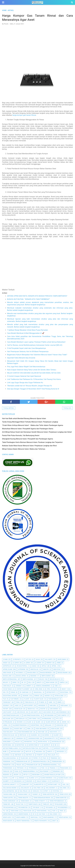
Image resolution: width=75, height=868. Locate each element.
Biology (6, 682)
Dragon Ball (38, 692)
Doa (4, 692)
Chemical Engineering (43, 686)
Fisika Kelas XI (29, 702)
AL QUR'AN (16, 663)
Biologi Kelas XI (55, 679)
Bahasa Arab (31, 673)
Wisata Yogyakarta (40, 821)
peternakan (33, 768)
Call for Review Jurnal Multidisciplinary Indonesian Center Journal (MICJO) (35, 345)
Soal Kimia (63, 788)
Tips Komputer (23, 808)
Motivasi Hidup (16, 752)
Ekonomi (25, 696)
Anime (59, 663)
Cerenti (29, 686)
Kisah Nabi (41, 732)
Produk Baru (64, 768)
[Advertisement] (37, 42)
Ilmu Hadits (34, 712)
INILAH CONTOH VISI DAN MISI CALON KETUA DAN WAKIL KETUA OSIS (34, 373)
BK (22, 682)
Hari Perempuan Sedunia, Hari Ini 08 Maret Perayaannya (28, 352)
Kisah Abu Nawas (41, 729)
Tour (54, 811)
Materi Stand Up (34, 745)
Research (6, 775)
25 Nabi (5, 659)
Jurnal (5, 725)
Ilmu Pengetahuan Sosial (32, 715)
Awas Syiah (57, 669)
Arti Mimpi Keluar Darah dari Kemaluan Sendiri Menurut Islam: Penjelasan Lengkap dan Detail (37, 432)
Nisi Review (60, 752)
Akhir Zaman (62, 659)
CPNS (48, 689)
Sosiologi (36, 791)
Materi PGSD (20, 745)
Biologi (42, 679)
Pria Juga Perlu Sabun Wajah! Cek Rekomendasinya (26, 367)
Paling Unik (24, 758)
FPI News (41, 702)
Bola (30, 682)
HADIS (17, 706)
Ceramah (19, 686)
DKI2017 (64, 689)
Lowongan (19, 738)
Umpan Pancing (8, 814)
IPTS (57, 719)
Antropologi (7, 666)
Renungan (56, 771)
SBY (13, 778)
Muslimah (39, 752)
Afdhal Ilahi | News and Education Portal (43, 866)
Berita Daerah (46, 676)
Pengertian (7, 765)
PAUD (44, 758)
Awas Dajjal (34, 669)
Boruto (39, 682)
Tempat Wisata (33, 804)
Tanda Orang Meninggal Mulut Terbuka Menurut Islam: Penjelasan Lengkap (30, 422)
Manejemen (7, 742)
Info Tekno (33, 719)
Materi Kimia (7, 745)
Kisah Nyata (53, 732)
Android (49, 663)
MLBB (5, 752)
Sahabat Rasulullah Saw (52, 775)
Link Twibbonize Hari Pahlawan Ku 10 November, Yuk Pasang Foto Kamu (34, 379)
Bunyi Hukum (50, 682)
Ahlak (38, 659)
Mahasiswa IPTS (50, 738)
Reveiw (16, 775)
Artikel (54, 666)
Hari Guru (53, 706)
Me (55, 745)
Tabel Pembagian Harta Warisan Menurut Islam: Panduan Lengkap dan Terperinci (32, 442)
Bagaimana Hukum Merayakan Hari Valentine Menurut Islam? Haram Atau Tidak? (37, 355)
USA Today (42, 814)
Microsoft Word (59, 748)
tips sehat (36, 808)
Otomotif (40, 755)
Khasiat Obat (18, 729)
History (6, 709)
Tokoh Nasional (42, 811)
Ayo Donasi (19, 673)
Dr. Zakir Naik (24, 692)
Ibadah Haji (31, 709)
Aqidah (34, 666)
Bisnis (15, 682)
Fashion (47, 696)
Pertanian (20, 768)
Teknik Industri (23, 798)
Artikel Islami (8, 669)
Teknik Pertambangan (57, 801)
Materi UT (47, 745)
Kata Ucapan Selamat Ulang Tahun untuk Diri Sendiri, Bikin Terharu (32, 370)
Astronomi (22, 669)
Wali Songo (54, 814)
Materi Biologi (57, 742)
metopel (46, 748)
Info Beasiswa (49, 715)
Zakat (54, 821)
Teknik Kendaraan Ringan (42, 798)
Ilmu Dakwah (54, 709)
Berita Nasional (28, 679)
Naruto (50, 752)
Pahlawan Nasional (10, 758)
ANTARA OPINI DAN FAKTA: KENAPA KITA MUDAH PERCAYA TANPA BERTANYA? (37, 296)
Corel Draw (38, 689)
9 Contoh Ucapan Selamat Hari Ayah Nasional (24, 376)
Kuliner (56, 735)
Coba (56, 686)
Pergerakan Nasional (50, 765)
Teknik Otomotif (39, 801)
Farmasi (37, 696)
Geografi (6, 706)
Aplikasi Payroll (22, 666)
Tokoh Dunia (14, 811)
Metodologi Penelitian (31, 748)
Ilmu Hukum (47, 712)
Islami (29, 722)
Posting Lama (67, 408)
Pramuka (52, 768)
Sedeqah (22, 778)
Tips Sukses (49, 808)
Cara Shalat (7, 686)
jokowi (64, 722)
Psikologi (6, 771)
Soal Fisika (37, 788)
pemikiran (54, 758)
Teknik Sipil (7, 804)
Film (4, 699)
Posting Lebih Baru (9, 408)
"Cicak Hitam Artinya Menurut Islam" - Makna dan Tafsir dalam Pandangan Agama (33, 425)
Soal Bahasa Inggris (10, 788)
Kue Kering (46, 735)
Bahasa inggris (63, 673)
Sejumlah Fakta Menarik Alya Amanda (21, 358)
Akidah (5, 663)
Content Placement (23, 689)
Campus (62, 682)
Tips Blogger (58, 804)
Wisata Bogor (7, 821)
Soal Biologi (25, 788)
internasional (47, 719)
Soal (64, 784)
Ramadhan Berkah (29, 771)
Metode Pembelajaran (10, 748)
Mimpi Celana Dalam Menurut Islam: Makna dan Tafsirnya (24, 449)
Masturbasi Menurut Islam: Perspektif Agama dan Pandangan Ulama (28, 429)
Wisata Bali (34, 817)
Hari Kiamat (64, 706)
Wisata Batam (63, 817)
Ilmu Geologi (21, 712)
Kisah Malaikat (8, 732)
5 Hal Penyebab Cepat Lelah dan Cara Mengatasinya (26, 348)
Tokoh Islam (27, 811)
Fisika (18, 702)
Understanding (23, 814)
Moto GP (28, 752)
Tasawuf (35, 794)
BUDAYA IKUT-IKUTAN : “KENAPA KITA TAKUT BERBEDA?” (28, 299)
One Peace (18, 755)
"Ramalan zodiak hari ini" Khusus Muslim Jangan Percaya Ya (29, 386)
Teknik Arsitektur (48, 794)
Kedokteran (35, 725)
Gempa (59, 702)
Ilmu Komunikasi (61, 712)
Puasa (16, 771)
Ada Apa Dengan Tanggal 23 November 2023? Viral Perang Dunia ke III (33, 389)
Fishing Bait (7, 702)
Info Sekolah (20, 719)
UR (34, 814)
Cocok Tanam (7, 689)
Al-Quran (38, 663)
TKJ (4, 811)
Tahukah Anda (8, 794)
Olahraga (6, 755)
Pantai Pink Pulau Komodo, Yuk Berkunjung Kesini (21, 435)
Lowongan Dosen (34, 738)
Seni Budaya (18, 781)
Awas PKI (46, 669)
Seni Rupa (29, 781)
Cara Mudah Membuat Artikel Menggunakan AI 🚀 (26, 333)
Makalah (63, 738)
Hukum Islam (18, 709)
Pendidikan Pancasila (40, 762)
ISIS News (20, 722)
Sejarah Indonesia (46, 778)
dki (56, 689)
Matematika (28, 742)
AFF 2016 (29, 659)
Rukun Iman (36, 775)
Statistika (56, 791)
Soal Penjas (23, 791)
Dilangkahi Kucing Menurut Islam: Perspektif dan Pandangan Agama (28, 439)
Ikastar (43, 709)
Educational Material (10, 696)
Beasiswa (33, 676)
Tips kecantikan (8, 808)
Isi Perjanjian (8, 722)
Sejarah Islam (63, 778)
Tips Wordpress (62, 808)
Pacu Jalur (51, 755)
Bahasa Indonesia (46, 673)
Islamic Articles (51, 722)
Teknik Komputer (61, 798)
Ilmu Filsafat (7, 712)
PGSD (43, 768)
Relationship (44, 771)
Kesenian (6, 729)
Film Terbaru (15, 699)
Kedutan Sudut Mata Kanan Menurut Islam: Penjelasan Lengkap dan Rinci (29, 446)
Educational (64, 692)
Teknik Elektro (8, 798)
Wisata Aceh (7, 817)
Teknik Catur (64, 794)
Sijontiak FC (56, 781)
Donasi (13, 692)
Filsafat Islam (38, 699)
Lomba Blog (7, 738)
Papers (35, 758)
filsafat (27, 699)
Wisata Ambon (21, 817)
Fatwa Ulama (59, 696)
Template (46, 804)
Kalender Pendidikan (20, 725)
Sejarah (32, 778)
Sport (46, 791)
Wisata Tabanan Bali (23, 821)
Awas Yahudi (7, 673)
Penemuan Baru (57, 762)
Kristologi (23, 735)
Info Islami (7, 719)
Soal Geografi (50, 788)
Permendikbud (8, 768)
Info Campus (62, 715)
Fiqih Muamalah (54, 699)
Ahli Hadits (49, 659)
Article (44, 666)
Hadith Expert (28, 706)
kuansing (34, 735)
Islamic (38, 722)
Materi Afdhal (43, 742)
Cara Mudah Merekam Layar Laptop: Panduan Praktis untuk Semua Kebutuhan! (36, 342)
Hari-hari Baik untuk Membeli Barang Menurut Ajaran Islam (24, 418)
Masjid (17, 742)
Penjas (19, 765)
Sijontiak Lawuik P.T (10, 784)
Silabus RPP (25, 784)
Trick (61, 811)
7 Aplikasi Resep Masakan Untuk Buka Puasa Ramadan (28, 330)
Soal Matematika (9, 791)
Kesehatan (60, 725)
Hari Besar (42, 706)
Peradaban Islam (32, 765)
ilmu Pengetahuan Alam (11, 715)
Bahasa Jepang (21, 676)
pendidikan (7, 762)
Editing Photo (51, 692)
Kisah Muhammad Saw (25, 732)
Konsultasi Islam (9, 735)
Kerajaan (48, 725)
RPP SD (26, 775)
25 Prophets (17, 659)
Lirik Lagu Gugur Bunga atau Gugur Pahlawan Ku (25, 383)
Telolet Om (19, 804)
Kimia (29, 729)
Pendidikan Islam (22, 762)
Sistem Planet (53, 784)
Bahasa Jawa (7, 676)
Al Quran (27, 663)
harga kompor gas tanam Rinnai (24, 115)
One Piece (29, 755)
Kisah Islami (55, 729)
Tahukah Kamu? (23, 794)
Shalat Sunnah (42, 781)
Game (50, 702)
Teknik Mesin (25, 801)
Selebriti (6, 781)
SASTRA (5, 778)
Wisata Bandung (49, 817)
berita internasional (10, 679)
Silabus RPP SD (39, 784)
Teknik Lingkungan (9, 801)
